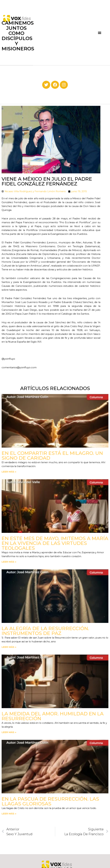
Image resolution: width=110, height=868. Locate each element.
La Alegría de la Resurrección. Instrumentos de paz (45, 631)
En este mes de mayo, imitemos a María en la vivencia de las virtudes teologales (55, 543)
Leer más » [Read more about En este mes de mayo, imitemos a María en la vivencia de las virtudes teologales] (9, 562)
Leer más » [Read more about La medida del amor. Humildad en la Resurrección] (9, 732)
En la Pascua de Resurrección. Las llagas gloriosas (50, 801)
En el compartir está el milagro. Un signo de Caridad (52, 456)
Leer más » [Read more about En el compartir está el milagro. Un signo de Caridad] (9, 472)
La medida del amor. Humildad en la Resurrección (53, 716)
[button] (100, 33)
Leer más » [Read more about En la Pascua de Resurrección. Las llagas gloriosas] (9, 814)
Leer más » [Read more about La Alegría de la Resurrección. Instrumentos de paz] (9, 647)
